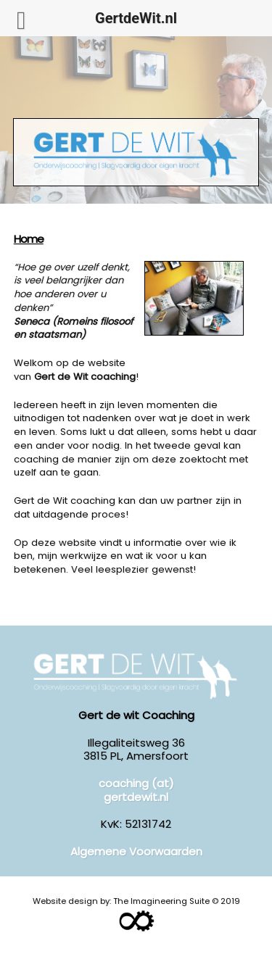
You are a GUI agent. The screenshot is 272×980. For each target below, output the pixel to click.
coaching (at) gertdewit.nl (136, 790)
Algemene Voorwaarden (136, 851)
